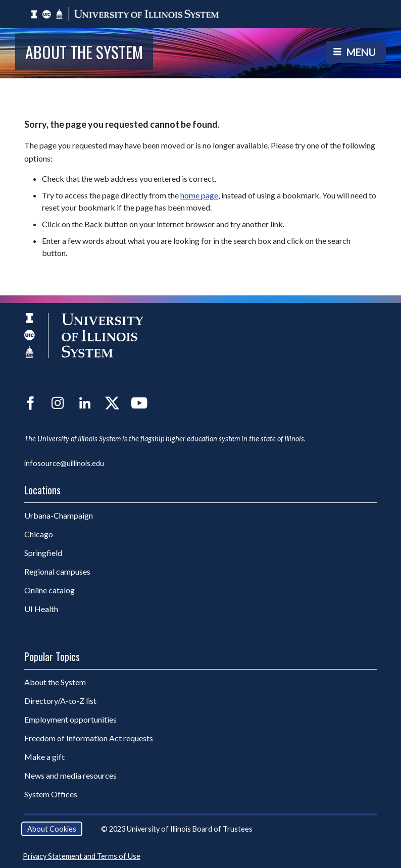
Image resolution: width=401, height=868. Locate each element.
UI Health (41, 609)
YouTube (139, 403)
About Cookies (52, 829)
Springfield (43, 553)
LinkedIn (85, 403)
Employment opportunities (70, 719)
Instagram (58, 403)
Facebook (30, 403)
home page (199, 195)
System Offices (51, 794)
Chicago (39, 534)
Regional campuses (57, 571)
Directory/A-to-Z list (60, 701)
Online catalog (49, 590)
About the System (84, 52)
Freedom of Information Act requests (89, 738)
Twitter (112, 403)
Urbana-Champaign (59, 515)
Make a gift (44, 757)
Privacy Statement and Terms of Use (82, 856)
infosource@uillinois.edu (64, 463)
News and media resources (70, 775)
